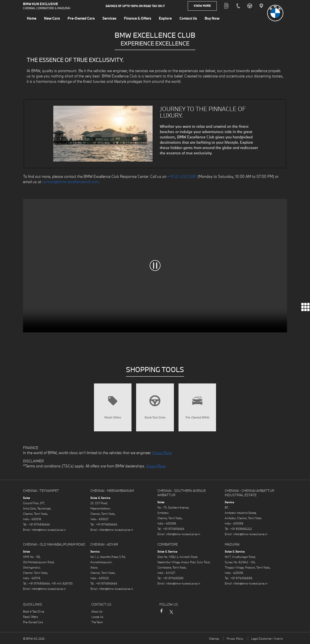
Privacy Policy (235, 639)
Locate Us (97, 617)
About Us (97, 612)
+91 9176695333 (173, 578)
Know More (202, 6)
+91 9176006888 (241, 578)
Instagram (181, 612)
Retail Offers (31, 617)
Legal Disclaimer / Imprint (267, 639)
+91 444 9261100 (62, 584)
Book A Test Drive (34, 612)
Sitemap (214, 639)
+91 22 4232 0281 (182, 176)
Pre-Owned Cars (33, 622)
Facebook (161, 614)
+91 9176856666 (39, 525)
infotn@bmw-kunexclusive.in (49, 530)
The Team (97, 622)
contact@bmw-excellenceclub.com (70, 182)
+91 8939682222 (241, 529)
